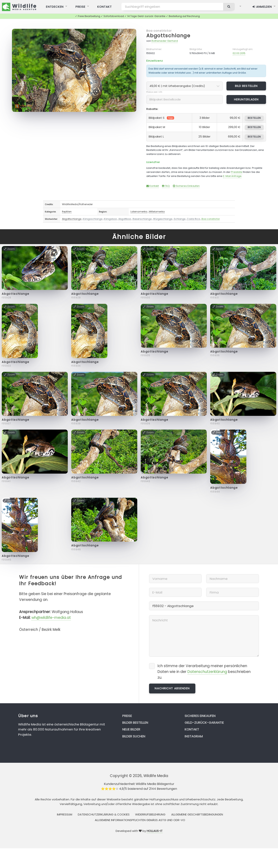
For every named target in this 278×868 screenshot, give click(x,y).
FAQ (166, 186)
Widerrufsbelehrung (150, 814)
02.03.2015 (239, 53)
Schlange (180, 219)
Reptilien (67, 212)
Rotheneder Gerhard (165, 41)
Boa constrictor (159, 31)
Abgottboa (125, 219)
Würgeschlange (163, 219)
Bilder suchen (134, 736)
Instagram (194, 736)
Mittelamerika (157, 212)
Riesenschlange (142, 219)
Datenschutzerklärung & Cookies (104, 814)
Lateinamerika (139, 212)
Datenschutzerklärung (207, 672)
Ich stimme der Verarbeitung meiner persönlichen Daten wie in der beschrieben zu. (204, 672)
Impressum (65, 814)
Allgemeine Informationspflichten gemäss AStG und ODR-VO (140, 820)
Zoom (126, 35)
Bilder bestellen (135, 723)
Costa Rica (193, 219)
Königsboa (110, 219)
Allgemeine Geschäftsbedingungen (197, 814)
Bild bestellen (246, 86)
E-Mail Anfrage (232, 176)
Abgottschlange (168, 36)
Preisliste (237, 172)
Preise (127, 716)
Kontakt (153, 186)
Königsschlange (93, 219)
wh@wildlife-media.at (51, 618)
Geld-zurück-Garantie (204, 723)
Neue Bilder (131, 729)
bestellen (254, 118)
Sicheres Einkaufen (186, 186)
